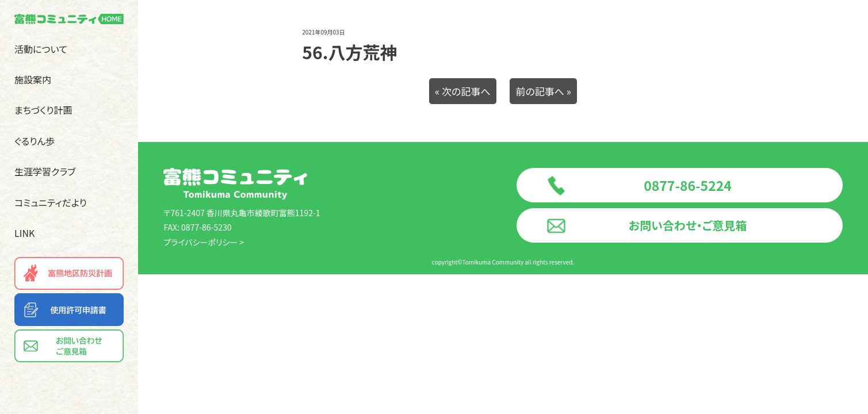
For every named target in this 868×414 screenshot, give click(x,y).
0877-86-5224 (688, 185)
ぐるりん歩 (35, 141)
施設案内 (33, 79)
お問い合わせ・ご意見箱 (688, 225)
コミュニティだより (51, 202)
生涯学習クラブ (45, 171)
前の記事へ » (543, 91)
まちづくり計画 (43, 110)
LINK (24, 233)
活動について (41, 49)
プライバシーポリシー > (204, 242)
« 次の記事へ (463, 91)
